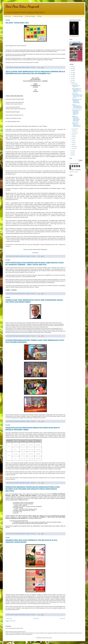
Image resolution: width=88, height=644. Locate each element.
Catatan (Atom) (12, 621)
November (74, 129)
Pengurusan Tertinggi (18, 16)
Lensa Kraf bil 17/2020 (75, 42)
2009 (72, 155)
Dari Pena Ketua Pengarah (22, 6)
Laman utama (36, 619)
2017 (72, 72)
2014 (72, 78)
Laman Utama (8, 16)
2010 (72, 153)
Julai (73, 137)
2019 (72, 69)
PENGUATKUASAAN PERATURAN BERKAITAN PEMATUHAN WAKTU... (76, 112)
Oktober (74, 131)
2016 (72, 74)
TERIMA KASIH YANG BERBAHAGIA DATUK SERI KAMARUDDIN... (77, 101)
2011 (72, 151)
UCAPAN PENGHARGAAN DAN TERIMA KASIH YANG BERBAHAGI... (77, 106)
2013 (72, 80)
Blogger (50, 638)
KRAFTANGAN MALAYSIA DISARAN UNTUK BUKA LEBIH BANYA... (77, 96)
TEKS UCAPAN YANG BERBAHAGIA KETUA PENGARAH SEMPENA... (77, 90)
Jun (73, 139)
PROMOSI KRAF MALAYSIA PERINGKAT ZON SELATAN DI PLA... (76, 125)
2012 (72, 82)
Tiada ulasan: (33, 67)
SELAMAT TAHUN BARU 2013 (17, 23)
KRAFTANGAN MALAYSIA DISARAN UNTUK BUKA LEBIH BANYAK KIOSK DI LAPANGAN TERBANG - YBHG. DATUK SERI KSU (35, 264)
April (73, 143)
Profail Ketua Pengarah (30, 16)
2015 (72, 76)
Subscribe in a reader (74, 172)
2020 (72, 67)
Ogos (73, 135)
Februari (74, 147)
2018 (72, 70)
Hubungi (39, 16)
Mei (73, 141)
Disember (74, 84)
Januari (74, 149)
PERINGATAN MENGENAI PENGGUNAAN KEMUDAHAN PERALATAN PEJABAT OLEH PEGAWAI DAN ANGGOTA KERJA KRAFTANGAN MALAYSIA (33, 489)
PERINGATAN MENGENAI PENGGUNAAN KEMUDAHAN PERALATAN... (76, 119)
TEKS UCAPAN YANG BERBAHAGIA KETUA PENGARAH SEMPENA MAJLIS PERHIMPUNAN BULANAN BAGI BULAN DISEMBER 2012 (35, 73)
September (74, 133)
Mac (73, 145)
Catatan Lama (62, 619)
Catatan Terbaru (9, 619)
